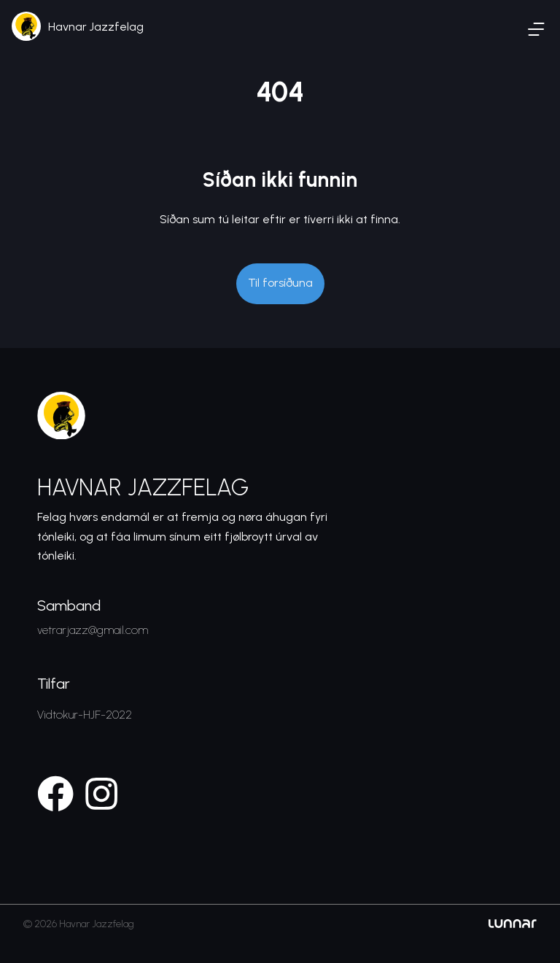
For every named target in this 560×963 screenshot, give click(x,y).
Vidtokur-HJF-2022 (85, 715)
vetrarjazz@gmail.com (93, 630)
